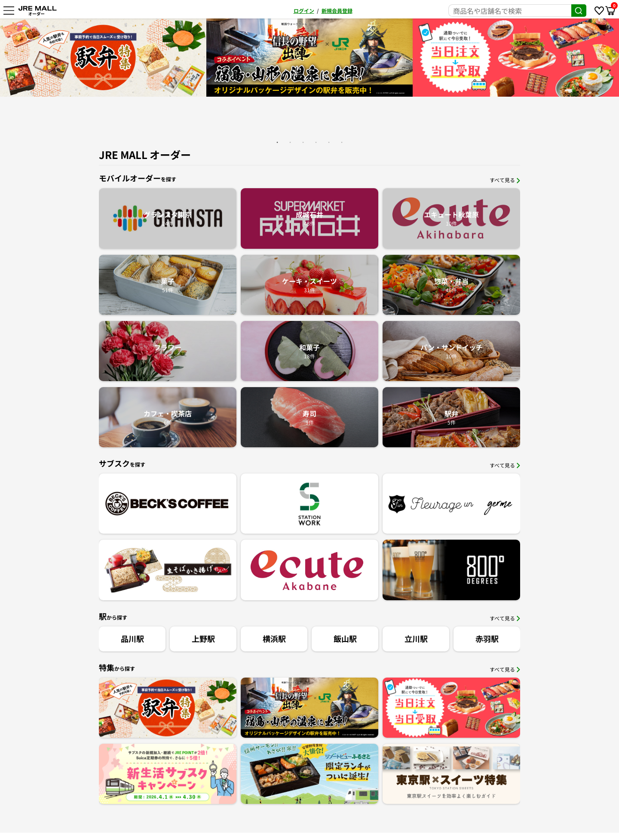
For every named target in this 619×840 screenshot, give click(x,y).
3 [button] (303, 142)
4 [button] (316, 142)
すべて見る (505, 180)
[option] (309, 58)
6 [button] (342, 142)
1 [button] (277, 142)
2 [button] (290, 142)
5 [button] (329, 142)
